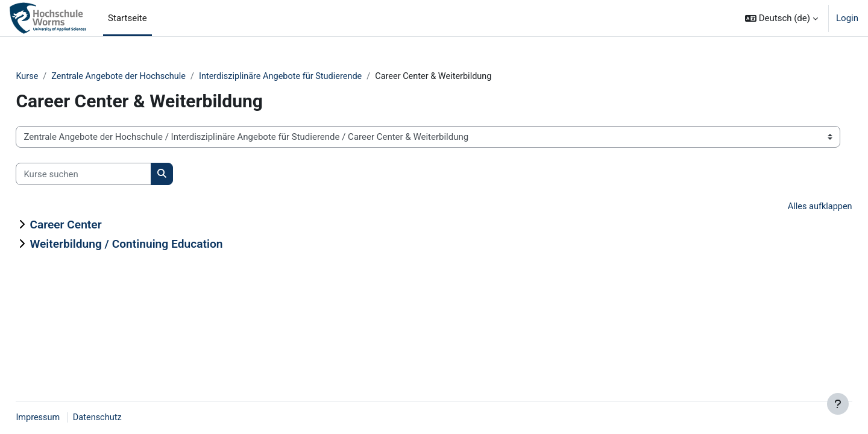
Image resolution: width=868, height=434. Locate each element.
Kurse (54, 77)
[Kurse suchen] (111, 175)
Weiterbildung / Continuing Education (153, 244)
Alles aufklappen (792, 207)
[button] (782, 18)
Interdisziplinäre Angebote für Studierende (316, 77)
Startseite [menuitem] (127, 18)
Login (847, 18)
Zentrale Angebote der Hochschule (149, 77)
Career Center (93, 225)
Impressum (65, 418)
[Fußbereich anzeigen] (838, 404)
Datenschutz (127, 418)
